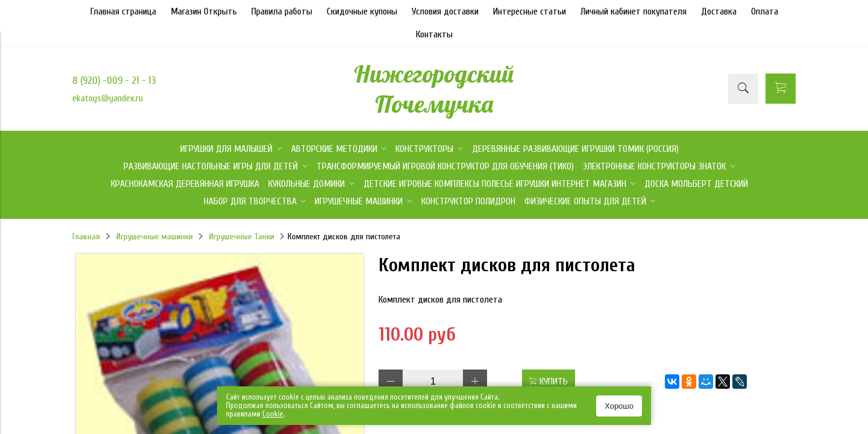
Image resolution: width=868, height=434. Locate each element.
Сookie (273, 414)
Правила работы (282, 11)
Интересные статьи (530, 11)
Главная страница (123, 11)
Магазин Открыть (204, 11)
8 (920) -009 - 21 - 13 (114, 80)
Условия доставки (445, 11)
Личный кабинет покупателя (634, 11)
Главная (86, 237)
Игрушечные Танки (242, 237)
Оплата (765, 11)
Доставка (719, 11)
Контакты (434, 34)
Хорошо (619, 406)
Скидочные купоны (362, 11)
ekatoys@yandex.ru (108, 98)
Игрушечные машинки (155, 237)
